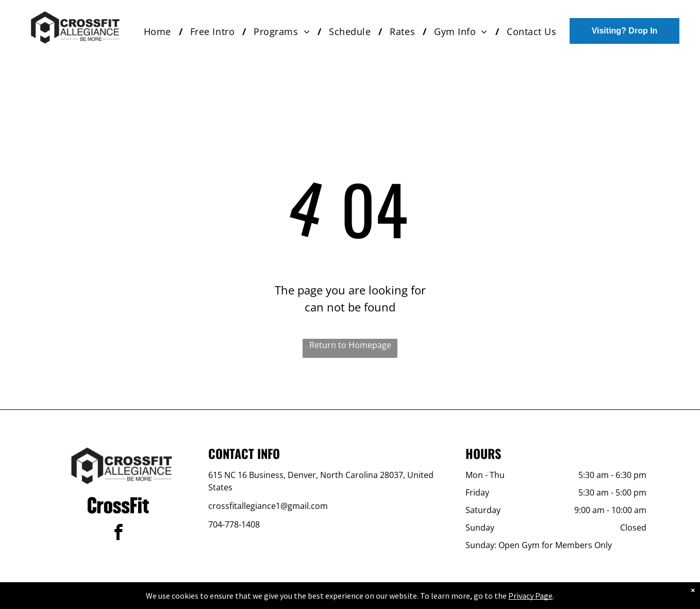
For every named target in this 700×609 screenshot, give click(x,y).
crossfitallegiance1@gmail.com (268, 506)
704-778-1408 (234, 524)
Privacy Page (530, 596)
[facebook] (119, 534)
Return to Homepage (350, 345)
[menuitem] (159, 32)
